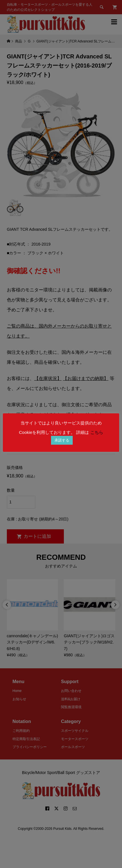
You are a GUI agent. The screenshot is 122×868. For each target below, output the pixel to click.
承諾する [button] (62, 440)
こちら (97, 432)
